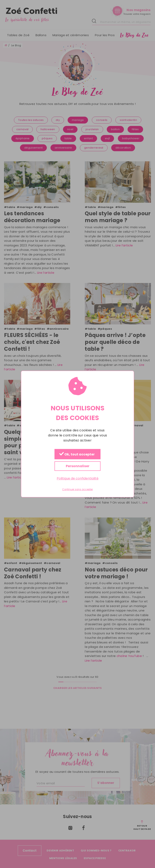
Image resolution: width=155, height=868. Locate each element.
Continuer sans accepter (77, 490)
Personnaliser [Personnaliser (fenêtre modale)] (78, 466)
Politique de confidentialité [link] (78, 478)
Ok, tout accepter (77, 454)
